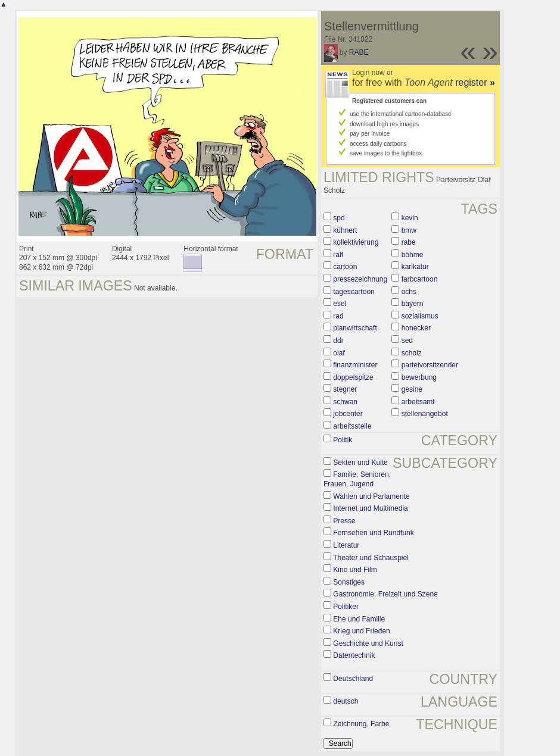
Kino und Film (355, 570)
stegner (345, 389)
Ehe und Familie (359, 619)
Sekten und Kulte (360, 463)
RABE (359, 52)
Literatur (346, 545)
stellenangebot (425, 414)
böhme (413, 255)
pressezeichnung (360, 279)
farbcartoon (420, 279)
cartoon (345, 267)
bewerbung (419, 377)
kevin (410, 218)
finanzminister (355, 365)
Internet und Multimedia (370, 508)
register (475, 82)
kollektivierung (356, 242)
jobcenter (348, 414)
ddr (338, 340)
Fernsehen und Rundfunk (373, 533)
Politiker (346, 607)
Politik (343, 440)
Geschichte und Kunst (368, 643)
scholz (412, 353)
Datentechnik (354, 655)
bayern (413, 304)
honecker (416, 328)
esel (340, 304)
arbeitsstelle (352, 426)
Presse (344, 521)
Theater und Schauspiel (371, 558)
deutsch (346, 701)
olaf (339, 353)
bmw (409, 230)
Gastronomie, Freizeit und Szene (385, 594)
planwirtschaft (355, 328)
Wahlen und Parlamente (371, 496)
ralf (338, 255)
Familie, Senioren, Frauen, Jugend (357, 479)
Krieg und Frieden (361, 631)
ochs (409, 292)
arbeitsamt (418, 402)
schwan (345, 402)
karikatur (415, 267)
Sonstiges (349, 582)
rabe (409, 242)
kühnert (345, 230)
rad (338, 316)
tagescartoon (354, 292)
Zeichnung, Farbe (361, 724)
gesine (412, 389)
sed (407, 340)
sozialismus (420, 316)
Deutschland (353, 679)
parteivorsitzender (430, 365)
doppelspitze (353, 377)
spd (339, 218)
